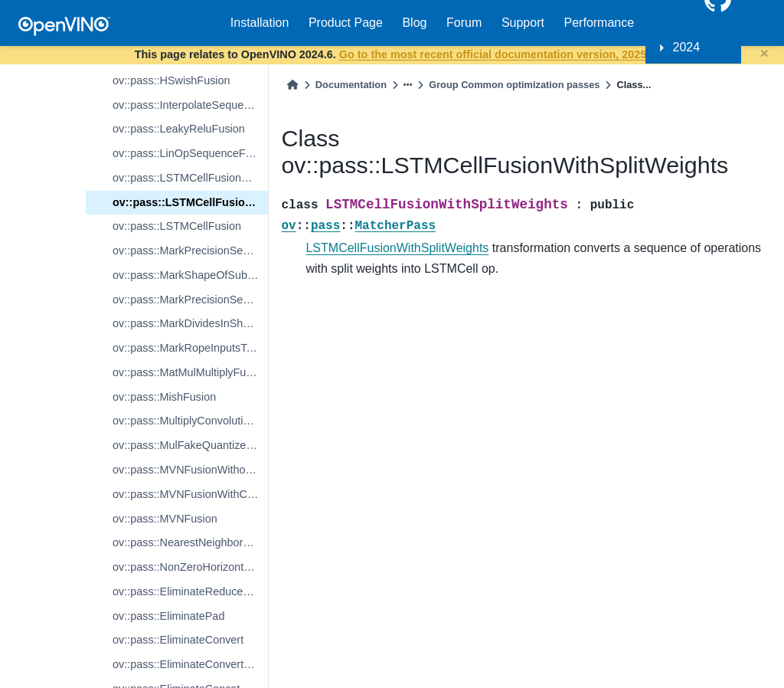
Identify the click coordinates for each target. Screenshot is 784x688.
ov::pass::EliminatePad (168, 616)
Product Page (346, 23)
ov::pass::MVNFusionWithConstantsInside (190, 494)
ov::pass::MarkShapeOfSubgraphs (190, 275)
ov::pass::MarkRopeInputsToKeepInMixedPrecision (190, 348)
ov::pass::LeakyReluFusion (179, 129)
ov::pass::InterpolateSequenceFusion (190, 105)
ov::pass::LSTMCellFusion (177, 226)
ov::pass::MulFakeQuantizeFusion (190, 445)
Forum (464, 23)
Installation (260, 23)
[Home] (292, 85)
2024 (687, 47)
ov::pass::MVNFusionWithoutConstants (190, 470)
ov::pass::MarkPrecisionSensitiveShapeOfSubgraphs (190, 251)
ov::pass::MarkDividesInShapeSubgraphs (190, 323)
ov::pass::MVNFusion (165, 519)
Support (523, 23)
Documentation (351, 85)
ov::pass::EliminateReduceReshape (190, 591)
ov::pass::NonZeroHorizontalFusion (190, 567)
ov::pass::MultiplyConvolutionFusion (190, 421)
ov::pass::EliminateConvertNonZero (190, 664)
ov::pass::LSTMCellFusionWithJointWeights (190, 178)
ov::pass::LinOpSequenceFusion (190, 153)
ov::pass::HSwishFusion (171, 80)
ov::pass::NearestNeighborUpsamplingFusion (190, 542)
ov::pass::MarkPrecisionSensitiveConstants (190, 300)
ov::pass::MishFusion (164, 397)
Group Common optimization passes (514, 85)
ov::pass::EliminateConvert (178, 640)
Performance (599, 23)
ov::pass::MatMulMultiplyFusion (189, 372)
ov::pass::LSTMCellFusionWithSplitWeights (190, 202)
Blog (414, 23)
